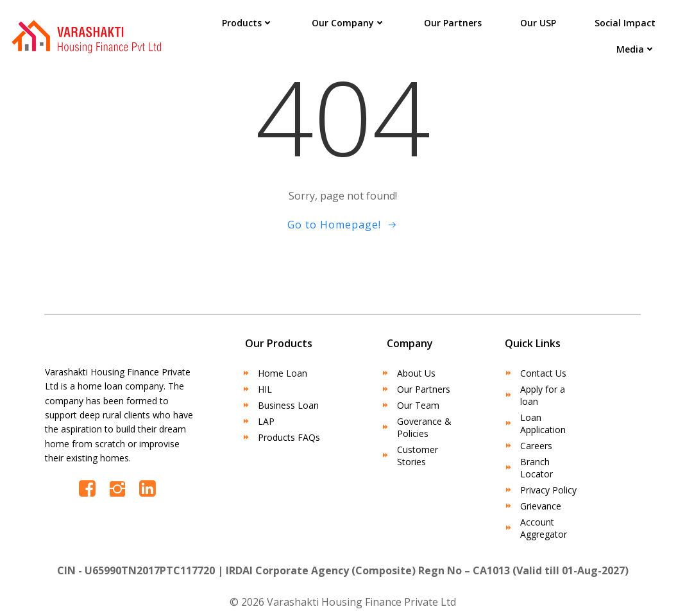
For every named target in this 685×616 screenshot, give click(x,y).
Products (248, 23)
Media (636, 49)
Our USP (538, 23)
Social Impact (625, 23)
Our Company (349, 23)
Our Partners (453, 23)
